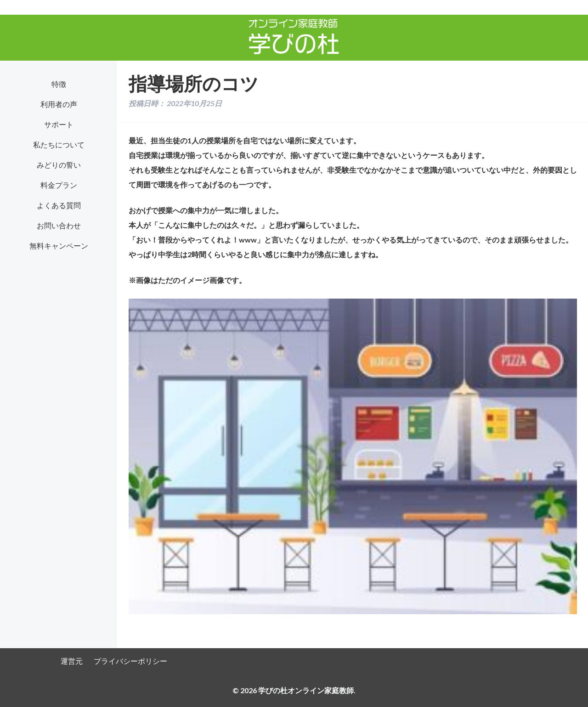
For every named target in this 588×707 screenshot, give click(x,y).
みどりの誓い (59, 165)
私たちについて (59, 144)
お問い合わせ (59, 225)
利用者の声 (59, 104)
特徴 (59, 84)
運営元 (72, 661)
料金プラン (59, 185)
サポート (59, 124)
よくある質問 (59, 205)
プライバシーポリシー (130, 661)
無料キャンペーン (59, 246)
